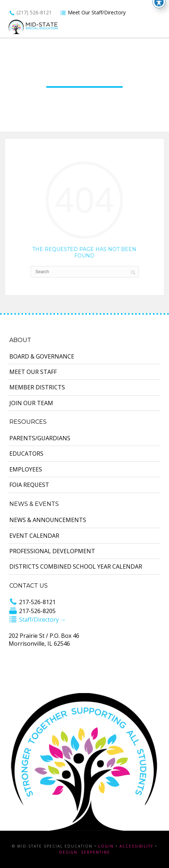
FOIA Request (29, 485)
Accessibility (136, 846)
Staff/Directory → (37, 620)
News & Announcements (48, 520)
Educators (26, 454)
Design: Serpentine (85, 852)
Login (106, 846)
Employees (26, 469)
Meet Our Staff (33, 372)
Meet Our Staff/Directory (93, 12)
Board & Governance (42, 356)
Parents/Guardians (40, 438)
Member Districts (37, 387)
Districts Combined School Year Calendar (76, 566)
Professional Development (52, 551)
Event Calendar (34, 536)
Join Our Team (31, 403)
